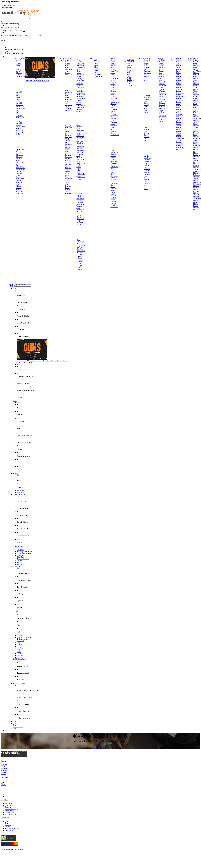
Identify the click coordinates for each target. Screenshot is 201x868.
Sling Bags (128, 75)
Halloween (163, 86)
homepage (96, 748)
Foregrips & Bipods (68, 136)
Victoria (3, 772)
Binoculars (69, 75)
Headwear (80, 210)
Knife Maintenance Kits (115, 183)
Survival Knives (113, 96)
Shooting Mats (68, 109)
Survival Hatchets (113, 157)
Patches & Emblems (162, 59)
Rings (78, 208)
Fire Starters (146, 79)
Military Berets (80, 216)
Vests (78, 125)
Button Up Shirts (81, 76)
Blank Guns (20, 193)
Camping (141, 58)
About (15, 723)
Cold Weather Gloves (81, 175)
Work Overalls (79, 157)
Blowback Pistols (31, 79)
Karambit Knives (114, 132)
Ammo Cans (68, 102)
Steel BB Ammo (19, 124)
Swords (113, 200)
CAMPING (17, 566)
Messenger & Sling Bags (25, 552)
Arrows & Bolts (20, 133)
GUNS (15, 288)
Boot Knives (115, 135)
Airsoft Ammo (19, 120)
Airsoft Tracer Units (68, 182)
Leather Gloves (79, 166)
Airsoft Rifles (19, 61)
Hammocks (147, 140)
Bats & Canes (113, 112)
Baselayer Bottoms (80, 148)
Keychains (163, 116)
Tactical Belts (179, 81)
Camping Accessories (148, 97)
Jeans (78, 89)
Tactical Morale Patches (179, 124)
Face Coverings (81, 241)
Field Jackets (81, 98)
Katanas (113, 201)
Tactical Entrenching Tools (180, 148)
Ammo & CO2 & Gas (20, 117)
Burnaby (4, 763)
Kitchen (146, 180)
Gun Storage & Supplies (69, 92)
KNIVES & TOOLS (20, 494)
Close (39, 35)
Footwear (79, 253)
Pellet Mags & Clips (20, 163)
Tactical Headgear (179, 88)
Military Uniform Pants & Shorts (196, 61)
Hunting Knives (113, 92)
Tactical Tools (179, 128)
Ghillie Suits (146, 108)
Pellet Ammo (21, 127)
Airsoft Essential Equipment (69, 155)
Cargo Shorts (81, 93)
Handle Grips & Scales (113, 189)
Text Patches (162, 70)
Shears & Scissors (113, 197)
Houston (4, 785)
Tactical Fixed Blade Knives (180, 138)
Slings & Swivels (68, 140)
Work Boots (80, 257)
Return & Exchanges (12, 809)
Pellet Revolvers (20, 113)
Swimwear (98, 74)
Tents (146, 131)
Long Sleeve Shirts (79, 71)
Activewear (98, 76)
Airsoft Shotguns (19, 72)
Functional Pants (80, 85)
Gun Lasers (67, 72)
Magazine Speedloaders (21, 167)
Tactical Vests (179, 74)
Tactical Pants (179, 63)
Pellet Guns (20, 107)
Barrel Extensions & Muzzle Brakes (69, 145)
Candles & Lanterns (147, 162)
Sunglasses (80, 204)
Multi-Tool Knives (114, 72)
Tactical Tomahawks (114, 160)
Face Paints (163, 108)
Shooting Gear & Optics (62, 60)
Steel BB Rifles (19, 100)
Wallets (129, 85)
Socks (80, 267)
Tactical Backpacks (179, 96)
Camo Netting (146, 104)
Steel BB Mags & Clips (19, 159)
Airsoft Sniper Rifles (21, 76)
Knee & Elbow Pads (80, 201)
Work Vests (80, 130)
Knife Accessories (114, 171)
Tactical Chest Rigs (180, 99)
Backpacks (130, 60)
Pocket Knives (113, 68)
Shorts (96, 73)
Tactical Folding (113, 65)
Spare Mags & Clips (20, 150)
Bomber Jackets (79, 101)
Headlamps (147, 160)
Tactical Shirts (179, 66)
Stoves (146, 189)
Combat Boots (81, 261)
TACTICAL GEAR (19, 659)
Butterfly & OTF (114, 128)
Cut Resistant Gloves (81, 179)
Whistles (162, 118)
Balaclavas (81, 243)
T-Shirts (80, 62)
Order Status (9, 805)
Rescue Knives (113, 76)
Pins (160, 73)
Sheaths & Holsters (114, 179)
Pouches (129, 82)
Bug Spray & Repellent (147, 75)
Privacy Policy (10, 811)
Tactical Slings (179, 107)
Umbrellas (162, 121)
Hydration (147, 165)
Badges (161, 76)
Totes (128, 83)
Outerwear (80, 97)
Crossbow (20, 191)
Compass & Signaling (148, 70)
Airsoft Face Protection (69, 177)
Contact (7, 827)
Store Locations (18, 727)
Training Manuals (162, 106)
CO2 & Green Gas (20, 129)
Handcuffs (114, 107)
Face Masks (81, 251)
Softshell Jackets (79, 110)
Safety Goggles (68, 192)
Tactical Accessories (180, 92)
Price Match (9, 830)
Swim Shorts (81, 95)
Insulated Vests (79, 128)
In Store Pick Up (10, 814)
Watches (79, 206)
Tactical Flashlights (180, 143)
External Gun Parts (69, 127)
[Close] (2, 33)
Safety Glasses (68, 189)
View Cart (16, 27)
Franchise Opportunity (12, 828)
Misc (19, 657)
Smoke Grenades (68, 160)
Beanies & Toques (81, 220)
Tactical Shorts (179, 70)
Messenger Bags (130, 62)
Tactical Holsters (179, 110)
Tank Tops (81, 64)
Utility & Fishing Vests (81, 133)
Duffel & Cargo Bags (130, 67)
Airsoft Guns (21, 58)
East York (4, 765)
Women (92, 58)
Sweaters (80, 78)
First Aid (147, 67)
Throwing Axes (114, 164)
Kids (161, 78)
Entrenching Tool (114, 168)
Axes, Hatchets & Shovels (114, 152)
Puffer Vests (80, 136)
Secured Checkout (7, 27)
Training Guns (19, 174)
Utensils (146, 182)
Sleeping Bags (147, 134)
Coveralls (162, 82)
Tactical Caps (179, 77)
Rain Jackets (81, 106)
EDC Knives (115, 62)
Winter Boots (80, 264)
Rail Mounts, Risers (68, 131)
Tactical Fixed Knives (113, 87)
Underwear (81, 150)
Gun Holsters (68, 97)
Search (3, 31)
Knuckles (114, 109)
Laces (80, 269)
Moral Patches (162, 63)
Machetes (114, 126)
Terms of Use (9, 812)
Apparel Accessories (80, 194)
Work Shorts (81, 91)
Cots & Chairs (146, 111)
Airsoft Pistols (19, 65)
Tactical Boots (179, 103)
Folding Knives (113, 59)
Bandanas (80, 249)
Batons (113, 106)
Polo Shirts (81, 80)
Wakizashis (114, 207)
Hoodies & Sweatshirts (81, 66)
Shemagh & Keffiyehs (81, 246)
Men (78, 58)
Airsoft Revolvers (20, 68)
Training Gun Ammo (20, 178)
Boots (80, 254)
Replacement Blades (115, 193)
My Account (9, 803)
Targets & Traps (69, 106)
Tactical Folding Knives (179, 133)
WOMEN (16, 473)
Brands (15, 721)
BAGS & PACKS (19, 546)
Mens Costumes (162, 88)
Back (19, 290)
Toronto (3, 767)
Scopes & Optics (68, 59)
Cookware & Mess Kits (147, 185)
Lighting (147, 156)
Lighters (162, 112)
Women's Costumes (162, 92)
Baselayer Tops (80, 144)
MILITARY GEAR (19, 683)
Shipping (8, 807)
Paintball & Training (20, 170)
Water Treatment (147, 168)
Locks (161, 114)
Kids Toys (20, 655)
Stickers (162, 75)
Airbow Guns (19, 189)
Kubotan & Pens (114, 116)
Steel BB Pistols (19, 97)
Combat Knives (113, 83)
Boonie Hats (81, 222)
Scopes (68, 62)
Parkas (79, 104)
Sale (14, 729)
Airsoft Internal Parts (68, 171)
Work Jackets (81, 107)
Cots (145, 139)
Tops (79, 60)
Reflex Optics (67, 65)
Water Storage (146, 177)
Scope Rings (67, 150)
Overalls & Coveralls (80, 153)
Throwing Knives (114, 123)
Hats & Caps (79, 212)
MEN (15, 401)
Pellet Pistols (21, 108)
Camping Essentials (147, 59)
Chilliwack (4, 777)
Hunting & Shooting (20, 185)
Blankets (147, 137)
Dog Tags (162, 99)
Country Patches (162, 66)
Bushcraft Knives (114, 99)
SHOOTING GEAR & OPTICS (23, 363)
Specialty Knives (114, 119)
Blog (15, 725)
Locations (8, 825)
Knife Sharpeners (114, 175)
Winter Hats (81, 224)
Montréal (4, 768)
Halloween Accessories (163, 96)
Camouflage (6, 849)
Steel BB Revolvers (20, 104)
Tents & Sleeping (147, 129)
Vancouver (4, 770)
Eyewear (68, 186)
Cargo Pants (80, 87)
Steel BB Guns (19, 93)
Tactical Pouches (179, 119)
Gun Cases (69, 99)
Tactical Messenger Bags (179, 115)
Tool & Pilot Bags (130, 79)
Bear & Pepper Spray (146, 64)
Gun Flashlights (69, 68)
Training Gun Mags (20, 181)
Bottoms (79, 82)
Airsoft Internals (44, 81)
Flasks (161, 119)
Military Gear (191, 59)
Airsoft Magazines (20, 154)
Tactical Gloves (179, 85)
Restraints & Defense (115, 103)
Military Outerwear (197, 174)
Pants (96, 71)
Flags (161, 110)
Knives (108, 58)
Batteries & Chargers (163, 102)
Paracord (147, 99)
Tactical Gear (173, 59)
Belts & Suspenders (80, 198)
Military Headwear (197, 145)
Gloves (79, 161)
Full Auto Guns (41, 79)
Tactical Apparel (179, 59)
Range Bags (129, 72)
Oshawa (3, 774)
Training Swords (113, 204)
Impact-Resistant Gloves (79, 170)
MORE (15, 611)
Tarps (146, 101)
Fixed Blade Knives (114, 79)
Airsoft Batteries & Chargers (38, 80)
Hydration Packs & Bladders (147, 172)
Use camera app (19, 35)
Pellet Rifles (20, 110)
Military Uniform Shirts (196, 107)
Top (96, 60)
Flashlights (147, 158)
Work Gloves (81, 163)
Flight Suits (80, 159)
